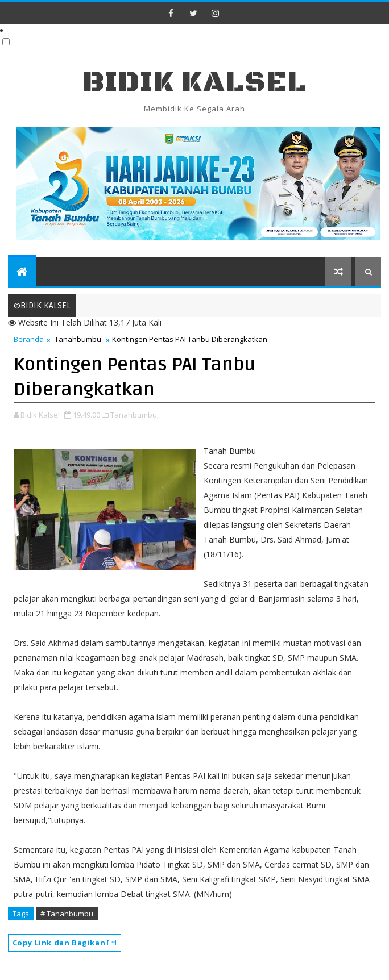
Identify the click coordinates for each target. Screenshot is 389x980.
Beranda (29, 339)
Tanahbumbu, (135, 415)
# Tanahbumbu (67, 914)
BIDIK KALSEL (194, 83)
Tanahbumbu (78, 339)
